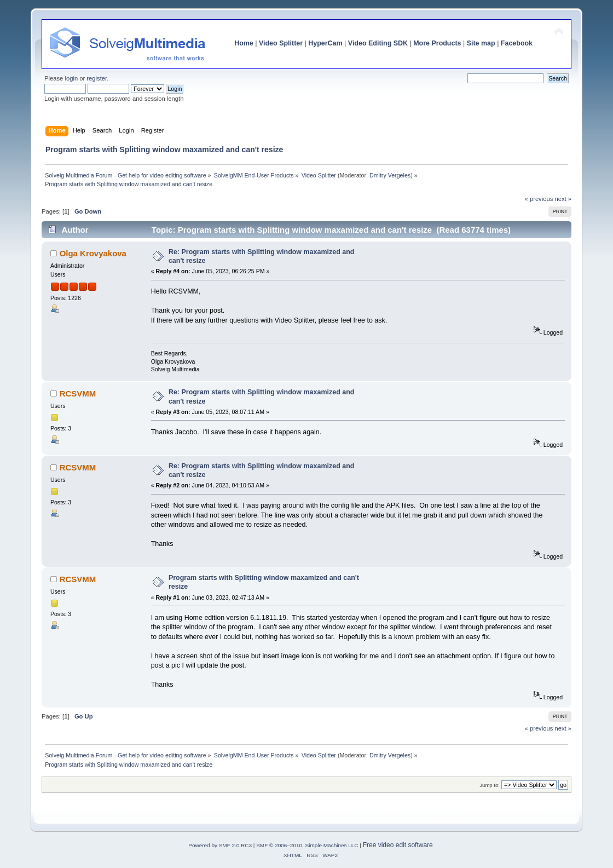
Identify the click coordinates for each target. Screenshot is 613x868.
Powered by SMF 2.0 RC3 (220, 845)
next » (563, 199)
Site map (481, 43)
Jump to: (490, 785)
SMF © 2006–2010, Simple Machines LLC (307, 845)
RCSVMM (78, 393)
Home (244, 43)
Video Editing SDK (378, 43)
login (71, 78)
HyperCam (325, 43)
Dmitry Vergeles (390, 175)
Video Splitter (281, 43)
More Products (437, 43)
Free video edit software (398, 845)
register (97, 78)
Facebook (517, 43)
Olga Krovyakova (93, 253)
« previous (539, 199)
